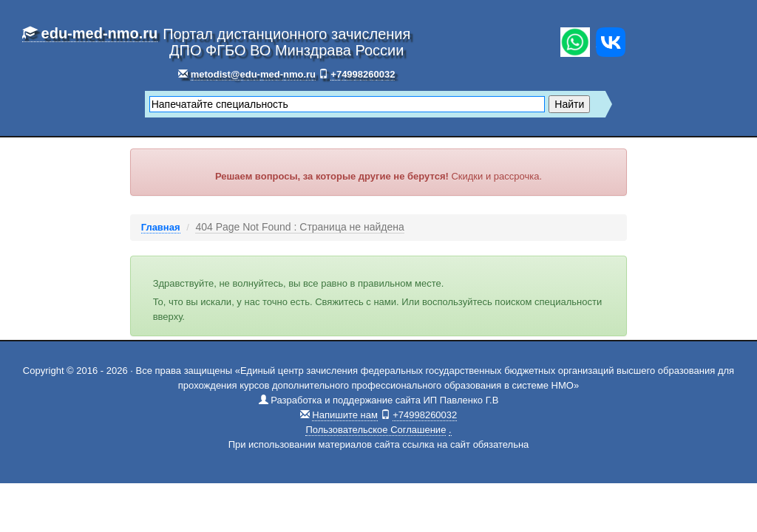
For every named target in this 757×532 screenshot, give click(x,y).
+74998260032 (363, 74)
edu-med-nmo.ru (90, 33)
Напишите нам (345, 415)
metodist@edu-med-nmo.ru (253, 74)
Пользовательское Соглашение (376, 430)
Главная (161, 227)
